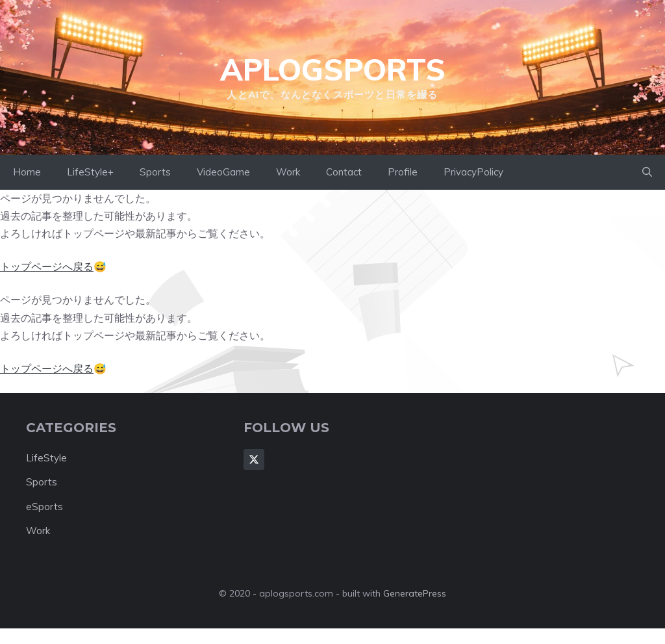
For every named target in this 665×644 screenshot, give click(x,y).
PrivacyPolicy (473, 172)
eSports (44, 507)
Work (288, 172)
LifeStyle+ (90, 172)
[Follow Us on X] (254, 459)
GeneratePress (415, 593)
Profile (403, 172)
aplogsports (333, 70)
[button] (647, 172)
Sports (155, 172)
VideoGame (223, 172)
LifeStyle (46, 458)
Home (27, 172)
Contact (344, 172)
